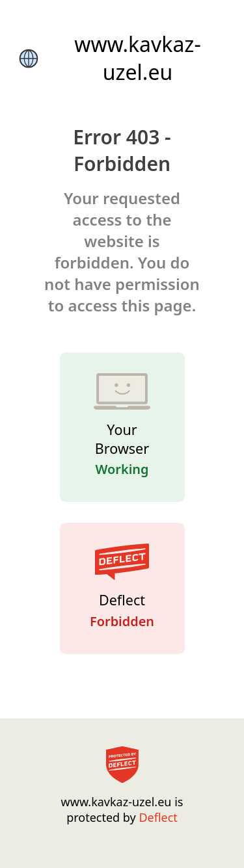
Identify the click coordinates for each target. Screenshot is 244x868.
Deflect (158, 817)
